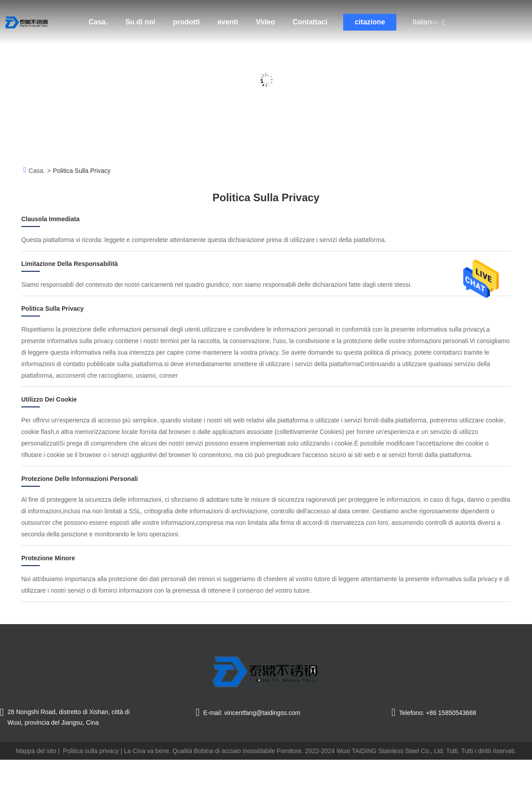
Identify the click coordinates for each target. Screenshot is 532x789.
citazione (370, 22)
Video (265, 22)
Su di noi (141, 22)
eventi (228, 22)
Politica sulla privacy (91, 751)
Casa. (98, 22)
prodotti (186, 22)
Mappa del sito (36, 751)
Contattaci (310, 22)
